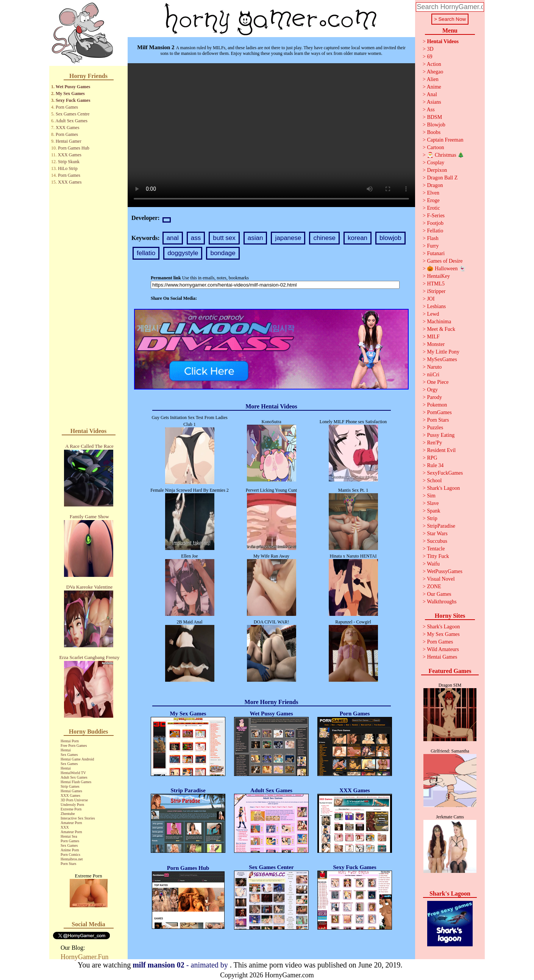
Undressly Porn (72, 805)
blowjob (390, 238)
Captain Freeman (445, 140)
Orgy (432, 390)
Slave (433, 503)
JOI (431, 299)
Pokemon (437, 405)
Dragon (435, 185)
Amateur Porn (71, 823)
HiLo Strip (68, 168)
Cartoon (435, 147)
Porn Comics (70, 855)
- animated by (181, 965)
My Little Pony (443, 352)
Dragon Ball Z (442, 178)
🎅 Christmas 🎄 (445, 155)
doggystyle (183, 253)
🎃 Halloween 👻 (446, 269)
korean (358, 238)
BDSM (434, 117)
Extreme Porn (71, 809)
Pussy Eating (441, 435)
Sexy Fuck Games (73, 100)
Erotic (433, 208)
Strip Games (70, 786)
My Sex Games (70, 93)
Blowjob (436, 125)
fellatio (146, 253)
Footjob (435, 223)
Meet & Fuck (441, 329)
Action (434, 64)
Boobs (434, 132)
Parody (434, 397)
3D (430, 49)
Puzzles (435, 428)
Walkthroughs (442, 602)
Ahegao (435, 72)
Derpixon (437, 170)
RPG (432, 458)
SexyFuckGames (445, 473)
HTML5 (436, 284)
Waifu (433, 564)
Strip (432, 518)
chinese (324, 238)
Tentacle (436, 549)
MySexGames (442, 359)
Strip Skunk (69, 162)
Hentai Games (71, 791)
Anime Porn (70, 850)
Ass (431, 110)
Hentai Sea (69, 836)
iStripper (436, 291)
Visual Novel (441, 579)
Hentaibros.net (72, 859)
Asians (434, 102)
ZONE (434, 587)
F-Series (436, 216)
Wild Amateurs (443, 649)
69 (429, 57)
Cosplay (436, 163)
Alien (433, 79)
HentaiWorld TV (73, 773)
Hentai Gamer (69, 141)
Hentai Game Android (77, 759)
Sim (431, 496)
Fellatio (435, 231)
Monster (436, 344)
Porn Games (67, 107)
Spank (433, 511)
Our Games (439, 594)
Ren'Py (434, 443)
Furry (433, 246)
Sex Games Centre (73, 114)
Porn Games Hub (74, 148)
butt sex (224, 238)
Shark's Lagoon (443, 488)
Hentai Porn (70, 741)
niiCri (433, 375)
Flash (433, 238)
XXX (65, 827)
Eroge (433, 200)
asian (255, 238)
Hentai (66, 750)
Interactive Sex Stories (78, 818)
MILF (433, 337)
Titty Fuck (438, 556)
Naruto (434, 367)
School (434, 481)
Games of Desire (445, 261)
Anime (434, 87)
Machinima (439, 322)
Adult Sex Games (71, 121)
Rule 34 (435, 465)
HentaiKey (438, 276)
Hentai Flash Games (76, 782)
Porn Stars (68, 864)
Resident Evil (441, 450)
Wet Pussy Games (73, 87)
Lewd (433, 314)
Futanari (436, 253)
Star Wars (437, 534)
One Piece (438, 382)
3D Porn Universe (74, 800)
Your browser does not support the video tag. (271, 135)
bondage (223, 253)
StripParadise (441, 526)
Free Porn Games (74, 746)
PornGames (439, 412)
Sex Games (69, 755)
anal (173, 238)
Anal (432, 94)
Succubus (437, 541)
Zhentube (68, 814)
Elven (433, 193)
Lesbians (436, 306)
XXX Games (67, 128)
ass (196, 238)
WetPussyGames (445, 571)
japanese (288, 238)
